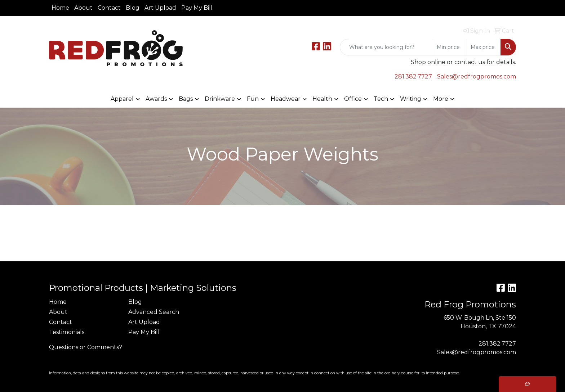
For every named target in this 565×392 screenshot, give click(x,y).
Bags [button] (186, 99)
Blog (133, 8)
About (83, 8)
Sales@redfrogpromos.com (477, 76)
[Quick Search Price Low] (450, 47)
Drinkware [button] (220, 99)
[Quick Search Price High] (484, 47)
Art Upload (160, 8)
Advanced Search (154, 312)
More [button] (441, 99)
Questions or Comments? (86, 347)
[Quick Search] (386, 47)
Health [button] (322, 99)
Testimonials (67, 332)
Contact (109, 8)
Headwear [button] (286, 99)
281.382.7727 (413, 76)
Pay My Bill (197, 8)
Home (60, 8)
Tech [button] (381, 99)
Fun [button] (253, 99)
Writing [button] (411, 99)
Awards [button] (156, 99)
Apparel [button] (122, 99)
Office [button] (353, 99)
